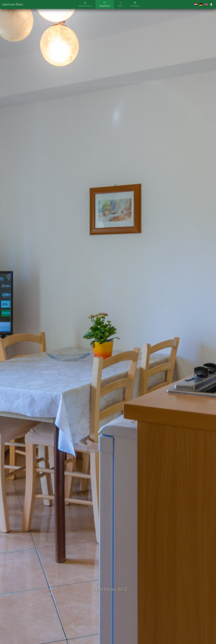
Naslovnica (85, 4)
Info (120, 4)
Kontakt (135, 4)
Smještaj (105, 4)
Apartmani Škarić (13, 4)
